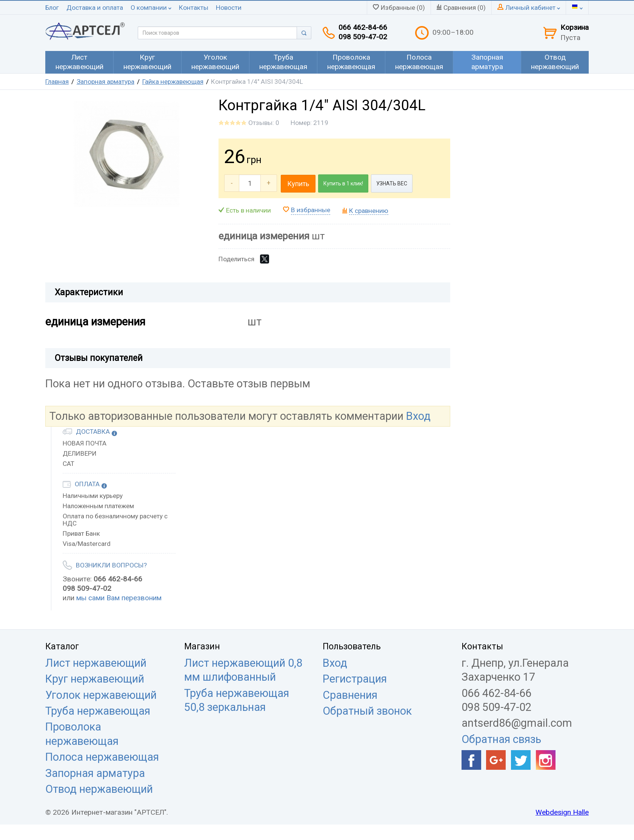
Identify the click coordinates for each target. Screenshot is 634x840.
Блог (52, 8)
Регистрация (355, 679)
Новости (229, 8)
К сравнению (369, 211)
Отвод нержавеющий (99, 789)
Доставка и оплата (95, 8)
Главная (57, 82)
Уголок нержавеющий (101, 695)
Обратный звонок (367, 711)
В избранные (311, 210)
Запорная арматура (105, 82)
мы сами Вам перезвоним (119, 598)
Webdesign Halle (562, 812)
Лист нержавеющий (96, 663)
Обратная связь (501, 739)
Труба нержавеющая (98, 711)
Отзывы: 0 (264, 123)
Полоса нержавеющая (102, 757)
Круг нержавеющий (95, 679)
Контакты (194, 8)
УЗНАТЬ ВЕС (392, 183)
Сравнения (350, 695)
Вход (418, 416)
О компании (151, 8)
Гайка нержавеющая (173, 82)
